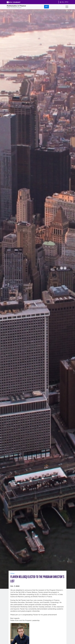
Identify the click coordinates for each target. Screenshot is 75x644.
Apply (46, 7)
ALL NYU (64, 2)
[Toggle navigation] (67, 7)
